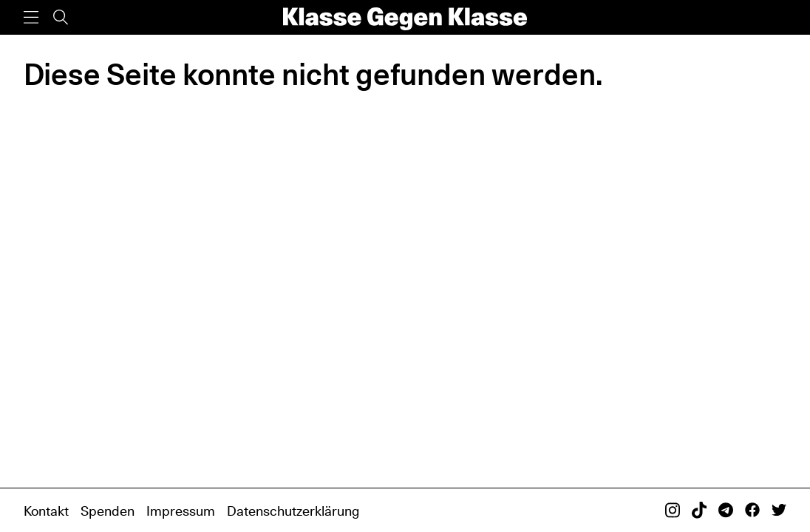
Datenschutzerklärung (293, 511)
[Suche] (61, 17)
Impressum (181, 511)
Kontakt (46, 511)
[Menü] (31, 17)
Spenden (108, 511)
